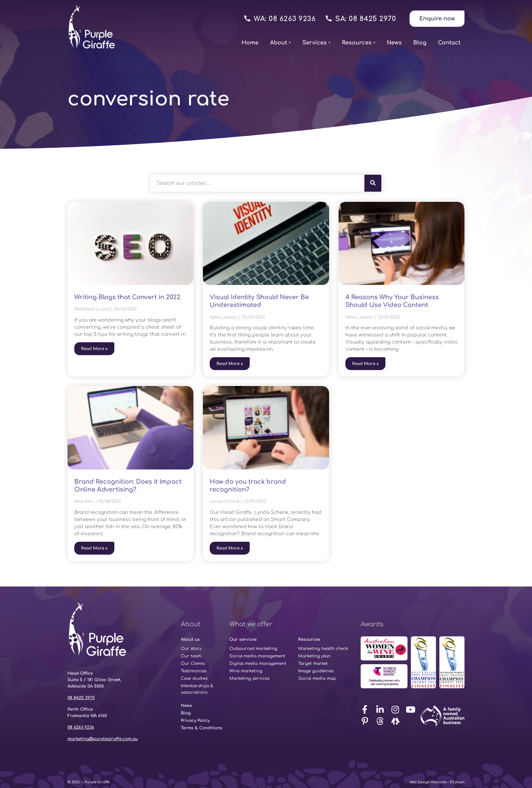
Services (316, 43)
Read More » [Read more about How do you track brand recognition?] (230, 548)
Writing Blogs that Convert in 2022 (127, 297)
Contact (449, 43)
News (394, 43)
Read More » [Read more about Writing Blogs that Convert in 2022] (94, 349)
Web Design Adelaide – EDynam (437, 782)
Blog (420, 43)
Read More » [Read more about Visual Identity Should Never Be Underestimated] (230, 364)
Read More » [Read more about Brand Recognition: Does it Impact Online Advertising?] (94, 548)
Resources (359, 43)
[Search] (373, 183)
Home (250, 43)
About (280, 43)
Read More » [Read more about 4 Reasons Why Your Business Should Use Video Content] (365, 364)
